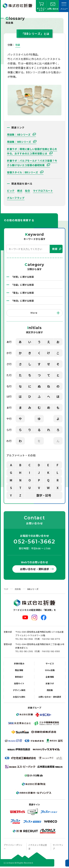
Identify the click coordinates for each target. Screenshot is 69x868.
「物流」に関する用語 (22, 301)
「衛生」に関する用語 (22, 293)
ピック (11, 191)
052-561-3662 (34, 542)
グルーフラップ (16, 198)
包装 (18, 45)
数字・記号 (44, 495)
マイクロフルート (43, 191)
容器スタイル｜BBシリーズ (23, 172)
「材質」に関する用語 (22, 277)
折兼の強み (19, 663)
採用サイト (19, 683)
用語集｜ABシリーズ (19, 135)
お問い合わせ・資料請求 (35, 569)
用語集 (18, 589)
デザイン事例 (19, 690)
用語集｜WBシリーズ (19, 142)
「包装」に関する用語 (22, 285)
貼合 (28, 191)
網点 (20, 191)
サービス (50, 663)
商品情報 (19, 670)
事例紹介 (19, 677)
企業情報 (50, 677)
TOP (6, 589)
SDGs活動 (50, 670)
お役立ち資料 (19, 697)
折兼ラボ (50, 683)
